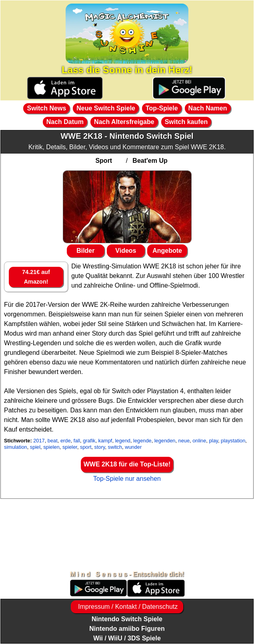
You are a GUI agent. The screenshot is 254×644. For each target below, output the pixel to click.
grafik (89, 441)
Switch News (46, 108)
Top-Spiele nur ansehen (127, 479)
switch (115, 447)
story (100, 447)
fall (77, 441)
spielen (51, 447)
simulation (16, 447)
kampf (105, 441)
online (199, 441)
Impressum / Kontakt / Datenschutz (127, 607)
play (213, 441)
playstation (233, 441)
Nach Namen (208, 108)
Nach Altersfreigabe (124, 122)
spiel (35, 447)
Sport (104, 161)
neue (184, 441)
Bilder (85, 251)
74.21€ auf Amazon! (36, 277)
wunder (133, 447)
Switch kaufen (186, 122)
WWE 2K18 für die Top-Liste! (127, 464)
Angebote (167, 251)
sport (86, 447)
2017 (39, 441)
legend (123, 441)
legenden (165, 441)
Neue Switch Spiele (106, 108)
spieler (70, 447)
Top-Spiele (162, 108)
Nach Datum (65, 122)
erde (66, 441)
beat (53, 441)
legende (142, 441)
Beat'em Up (150, 161)
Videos (126, 251)
